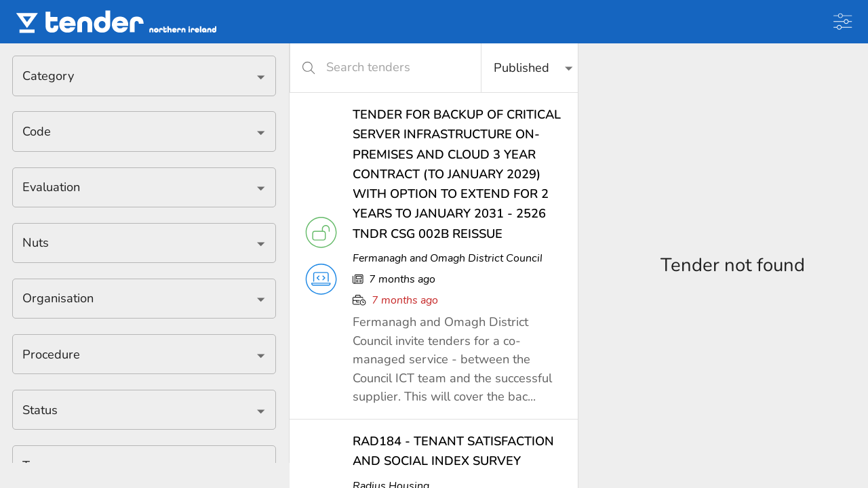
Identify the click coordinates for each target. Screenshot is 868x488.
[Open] (261, 77)
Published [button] (521, 68)
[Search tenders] (394, 67)
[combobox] (134, 76)
